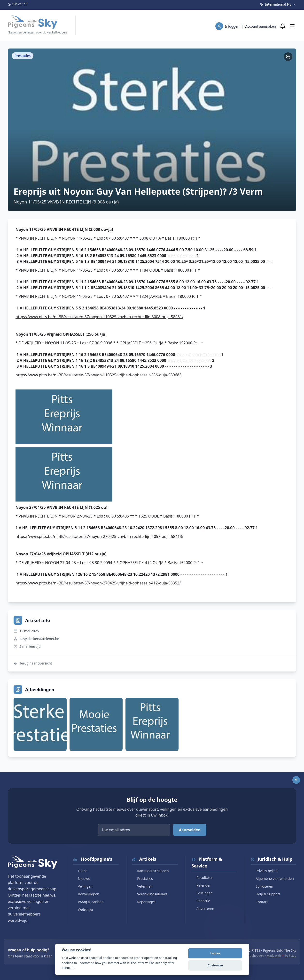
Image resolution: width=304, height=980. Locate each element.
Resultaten (203, 878)
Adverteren (203, 909)
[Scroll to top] (296, 780)
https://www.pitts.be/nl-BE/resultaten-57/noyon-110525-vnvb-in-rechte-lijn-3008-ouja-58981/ (99, 317)
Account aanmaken (261, 26)
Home (80, 871)
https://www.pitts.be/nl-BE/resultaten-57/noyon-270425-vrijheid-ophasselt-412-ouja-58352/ (98, 583)
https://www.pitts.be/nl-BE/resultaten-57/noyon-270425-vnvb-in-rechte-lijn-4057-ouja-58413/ (99, 536)
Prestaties (143, 879)
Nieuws (82, 879)
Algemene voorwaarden (272, 879)
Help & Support (265, 894)
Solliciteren (262, 886)
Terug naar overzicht (33, 663)
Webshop (83, 910)
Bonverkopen (86, 894)
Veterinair (142, 886)
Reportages (144, 902)
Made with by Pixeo (281, 956)
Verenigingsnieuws (150, 894)
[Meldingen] (283, 26)
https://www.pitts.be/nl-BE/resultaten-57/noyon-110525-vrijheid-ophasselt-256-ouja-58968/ (98, 375)
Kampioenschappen (151, 871)
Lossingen (202, 893)
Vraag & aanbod (88, 902)
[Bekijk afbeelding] (40, 724)
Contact (259, 902)
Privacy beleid (264, 871)
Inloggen (233, 26)
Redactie (201, 901)
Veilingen (83, 886)
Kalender (201, 885)
